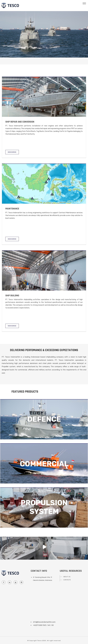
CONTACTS (67, 580)
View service (12, 152)
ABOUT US (67, 577)
